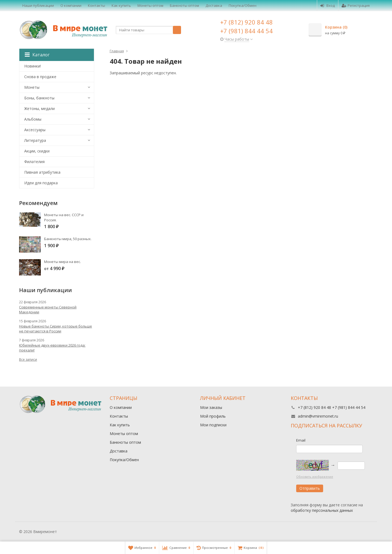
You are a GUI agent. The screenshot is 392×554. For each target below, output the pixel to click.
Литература (35, 140)
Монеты (32, 87)
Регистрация (356, 5)
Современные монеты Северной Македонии (48, 310)
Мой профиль (213, 416)
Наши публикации (38, 5)
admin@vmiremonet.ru (318, 416)
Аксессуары (35, 130)
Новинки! (33, 66)
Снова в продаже (40, 77)
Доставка (214, 5)
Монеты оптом (150, 5)
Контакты (97, 5)
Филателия (34, 162)
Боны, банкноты (39, 98)
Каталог (37, 55)
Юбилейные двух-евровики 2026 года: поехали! (52, 348)
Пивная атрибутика (42, 172)
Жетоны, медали (39, 108)
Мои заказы (211, 407)
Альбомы (33, 119)
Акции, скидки (37, 151)
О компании (71, 5)
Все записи (28, 359)
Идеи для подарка (41, 183)
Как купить (121, 5)
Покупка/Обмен (243, 5)
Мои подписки (213, 425)
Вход (328, 5)
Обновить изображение (315, 477)
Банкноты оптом (184, 5)
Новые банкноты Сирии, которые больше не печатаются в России (56, 329)
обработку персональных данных (322, 510)
